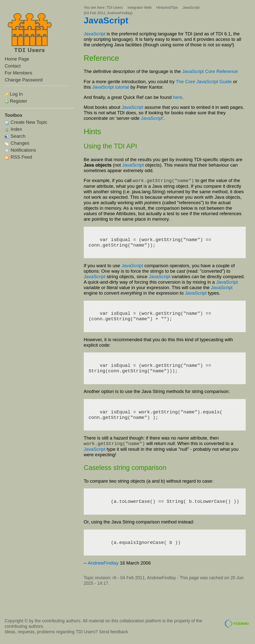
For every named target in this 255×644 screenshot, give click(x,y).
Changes (17, 143)
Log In (16, 94)
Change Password (24, 80)
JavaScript (191, 7)
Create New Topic (26, 122)
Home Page (17, 59)
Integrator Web (140, 7)
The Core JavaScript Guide (204, 82)
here (177, 97)
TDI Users (115, 7)
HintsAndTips (167, 7)
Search (15, 136)
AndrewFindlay (119, 13)
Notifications (20, 150)
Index (13, 129)
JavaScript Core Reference (210, 71)
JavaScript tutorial (111, 87)
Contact (13, 66)
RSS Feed (18, 157)
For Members (19, 73)
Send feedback (113, 632)
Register (19, 101)
